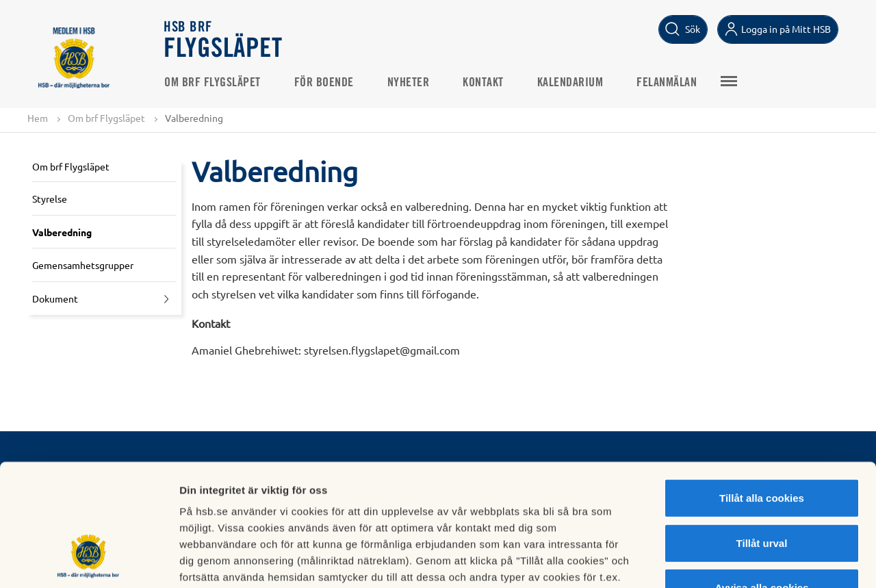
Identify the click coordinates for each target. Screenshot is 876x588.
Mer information (728, 561)
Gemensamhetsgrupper (83, 265)
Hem (38, 118)
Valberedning (62, 232)
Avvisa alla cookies (761, 483)
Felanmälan (667, 83)
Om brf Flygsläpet (212, 83)
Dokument (55, 298)
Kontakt (483, 83)
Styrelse (50, 199)
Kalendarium (570, 83)
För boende (324, 83)
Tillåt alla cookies (762, 393)
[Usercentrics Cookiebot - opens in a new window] (89, 561)
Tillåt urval (762, 438)
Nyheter (409, 83)
